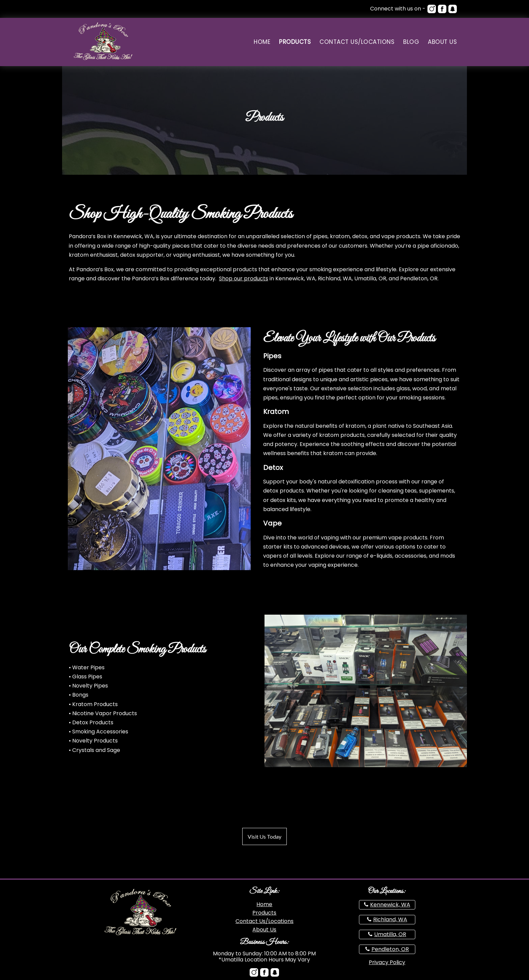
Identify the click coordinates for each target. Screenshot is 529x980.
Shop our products (244, 278)
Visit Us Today (264, 836)
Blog (411, 42)
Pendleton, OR (390, 949)
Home (262, 42)
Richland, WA (390, 919)
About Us (442, 42)
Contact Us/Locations (357, 42)
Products (295, 42)
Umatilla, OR (390, 934)
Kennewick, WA (390, 905)
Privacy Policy (387, 962)
